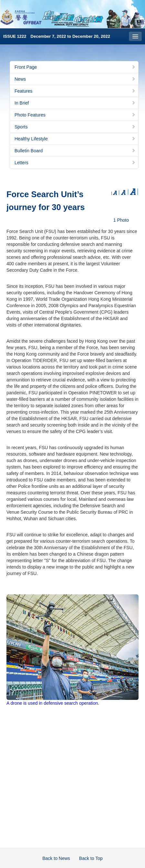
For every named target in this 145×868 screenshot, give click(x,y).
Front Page (75, 67)
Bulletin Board (75, 151)
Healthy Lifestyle (75, 139)
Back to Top (91, 858)
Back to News (56, 858)
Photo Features (75, 115)
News (75, 79)
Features (75, 91)
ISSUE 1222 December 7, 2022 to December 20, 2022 (57, 36)
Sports (75, 127)
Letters (75, 163)
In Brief (75, 103)
